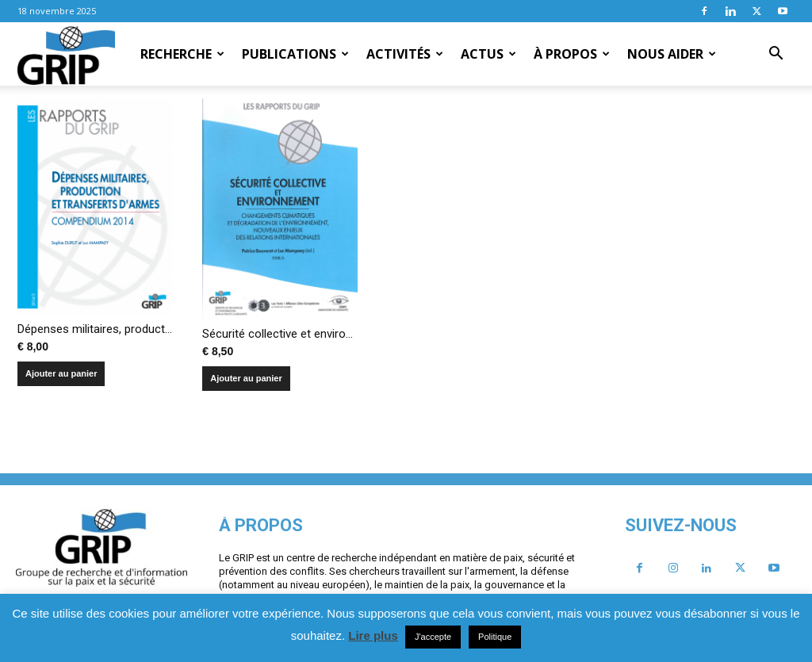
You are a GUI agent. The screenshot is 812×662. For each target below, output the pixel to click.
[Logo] (66, 55)
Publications (295, 54)
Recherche (182, 54)
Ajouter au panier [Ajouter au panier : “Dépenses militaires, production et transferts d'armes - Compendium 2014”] (61, 373)
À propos (572, 54)
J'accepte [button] (433, 637)
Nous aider (672, 54)
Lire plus (373, 635)
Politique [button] (495, 637)
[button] (776, 55)
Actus (488, 54)
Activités (405, 54)
